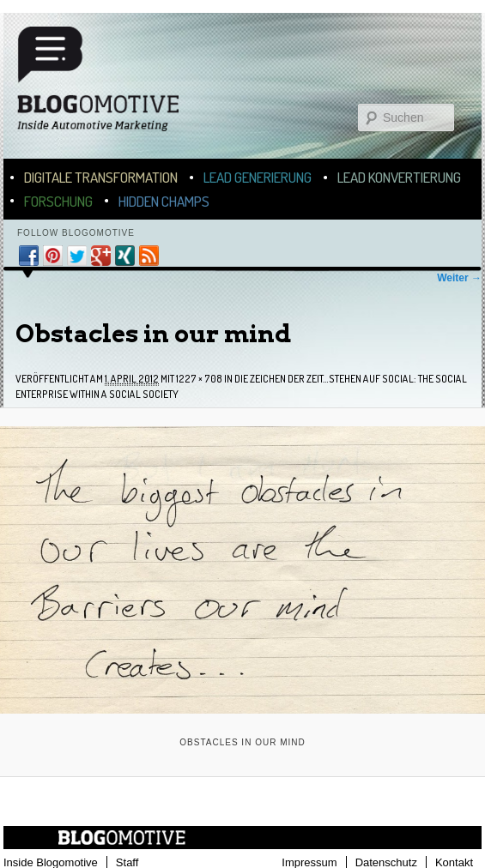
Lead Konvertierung (399, 177)
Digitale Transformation (101, 177)
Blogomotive (109, 87)
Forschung (58, 201)
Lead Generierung (258, 177)
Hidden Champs (164, 201)
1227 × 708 (199, 379)
